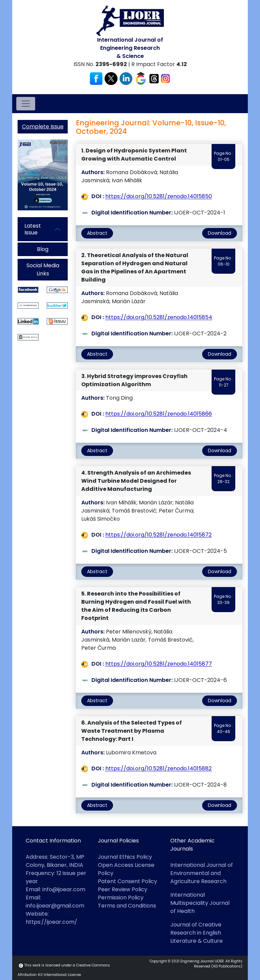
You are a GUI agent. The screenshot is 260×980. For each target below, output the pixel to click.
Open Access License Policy (126, 869)
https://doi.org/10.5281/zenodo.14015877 (159, 664)
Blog (43, 249)
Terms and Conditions (127, 906)
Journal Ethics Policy (125, 857)
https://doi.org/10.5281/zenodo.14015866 (159, 414)
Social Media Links (43, 269)
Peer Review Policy (123, 889)
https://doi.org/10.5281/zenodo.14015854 (159, 318)
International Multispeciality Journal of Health (200, 903)
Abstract (97, 233)
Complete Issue (43, 127)
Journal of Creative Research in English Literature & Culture (197, 933)
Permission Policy (121, 898)
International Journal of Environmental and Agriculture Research (202, 873)
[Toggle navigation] (26, 104)
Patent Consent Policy (127, 881)
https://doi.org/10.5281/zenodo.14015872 (158, 535)
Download (220, 233)
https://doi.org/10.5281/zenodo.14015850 (159, 197)
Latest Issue (33, 229)
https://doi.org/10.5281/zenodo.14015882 (158, 769)
